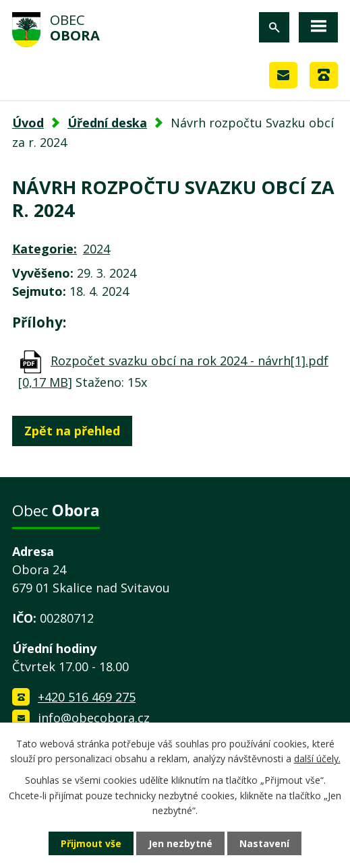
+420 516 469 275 (87, 697)
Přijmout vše (91, 843)
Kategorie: (45, 249)
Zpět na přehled (72, 431)
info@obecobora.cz (94, 718)
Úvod (28, 123)
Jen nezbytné (180, 843)
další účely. (317, 758)
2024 (96, 249)
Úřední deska (107, 123)
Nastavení (264, 843)
